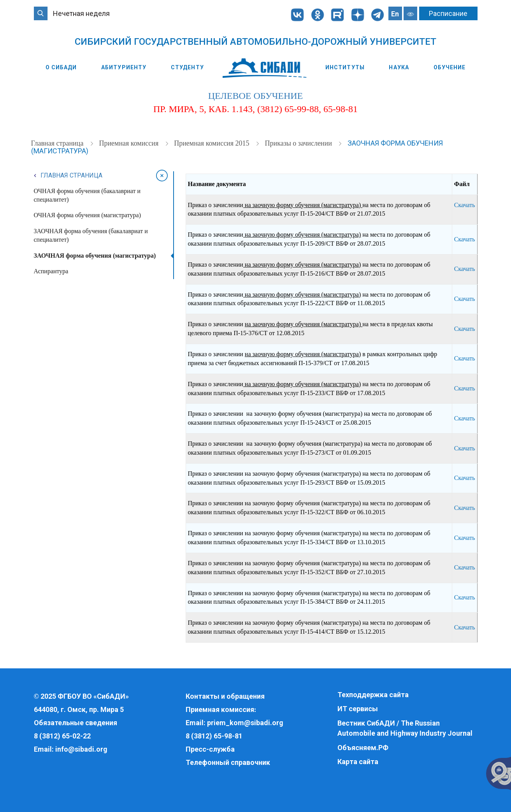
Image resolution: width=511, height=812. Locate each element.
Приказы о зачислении (299, 143)
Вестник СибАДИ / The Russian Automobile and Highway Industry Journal (405, 728)
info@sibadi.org (81, 749)
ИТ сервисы (358, 709)
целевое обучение (255, 96)
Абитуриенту (124, 67)
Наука (399, 67)
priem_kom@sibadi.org (245, 723)
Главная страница (58, 143)
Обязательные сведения (76, 723)
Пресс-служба (210, 749)
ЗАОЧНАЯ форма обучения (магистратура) (95, 256)
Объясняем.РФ (363, 748)
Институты (345, 67)
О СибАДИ (61, 67)
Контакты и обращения (225, 696)
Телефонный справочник (228, 762)
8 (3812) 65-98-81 (214, 736)
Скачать (465, 205)
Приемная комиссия (129, 143)
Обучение (450, 67)
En (395, 14)
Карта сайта (358, 762)
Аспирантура (51, 271)
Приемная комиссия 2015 (212, 143)
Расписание (448, 13)
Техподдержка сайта (373, 695)
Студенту (187, 67)
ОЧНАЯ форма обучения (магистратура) (88, 215)
